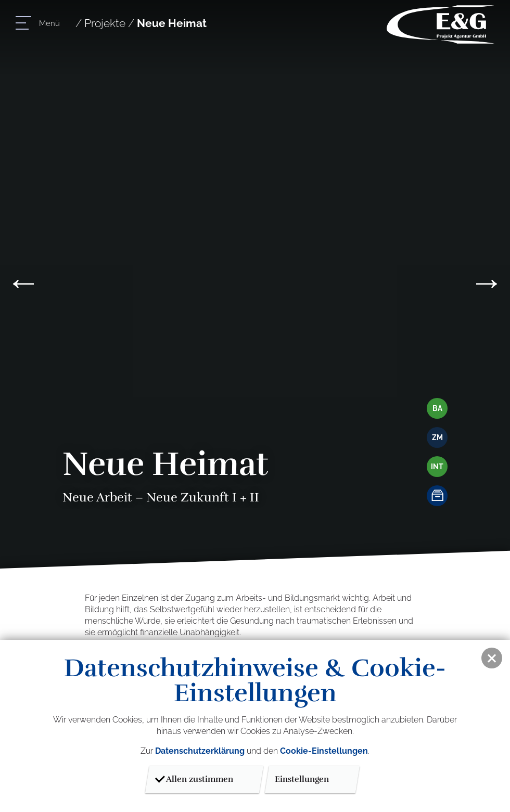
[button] (492, 658)
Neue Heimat (172, 23)
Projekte (105, 23)
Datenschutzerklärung (200, 751)
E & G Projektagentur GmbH (441, 24)
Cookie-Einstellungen (324, 751)
